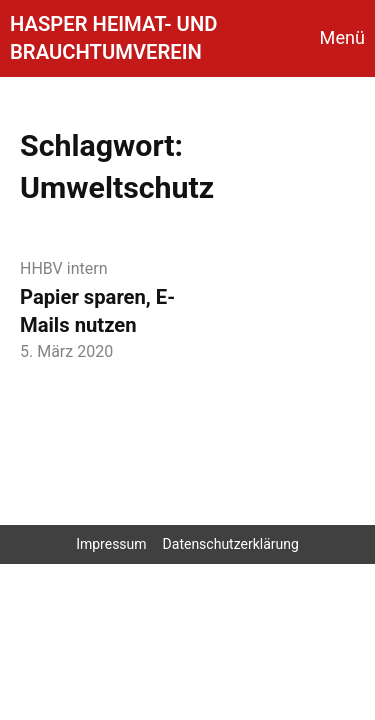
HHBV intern (63, 268)
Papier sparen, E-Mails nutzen (97, 311)
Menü (342, 38)
